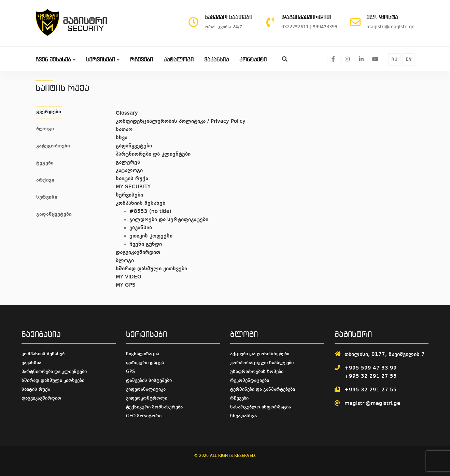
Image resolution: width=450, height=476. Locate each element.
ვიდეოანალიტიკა (146, 389)
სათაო (124, 130)
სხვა (122, 138)
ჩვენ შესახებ (55, 60)
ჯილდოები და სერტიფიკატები (169, 220)
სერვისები (103, 60)
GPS (130, 372)
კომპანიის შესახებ (140, 203)
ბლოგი (125, 261)
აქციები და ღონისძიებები (260, 354)
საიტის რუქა (132, 179)
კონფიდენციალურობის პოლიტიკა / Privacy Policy (181, 121)
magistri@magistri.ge (372, 404)
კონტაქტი (253, 60)
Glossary (127, 113)
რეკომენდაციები (250, 380)
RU (394, 60)
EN (409, 60)
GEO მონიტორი (144, 416)
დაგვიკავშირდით (138, 253)
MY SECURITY (133, 187)
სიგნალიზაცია (143, 354)
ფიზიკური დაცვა (145, 363)
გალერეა (128, 162)
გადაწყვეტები (134, 146)
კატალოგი (179, 60)
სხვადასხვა (243, 416)
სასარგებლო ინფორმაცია (261, 407)
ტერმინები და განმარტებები (263, 389)
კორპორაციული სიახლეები (262, 363)
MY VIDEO (129, 277)
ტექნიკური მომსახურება (154, 407)
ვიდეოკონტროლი (147, 398)
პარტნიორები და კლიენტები (153, 154)
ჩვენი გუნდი (146, 244)
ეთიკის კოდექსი (151, 236)
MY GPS (126, 285)
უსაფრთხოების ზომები (257, 372)
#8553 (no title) (150, 212)
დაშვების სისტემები (149, 380)
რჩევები (142, 60)
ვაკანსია (216, 60)
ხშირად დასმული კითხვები (151, 269)
